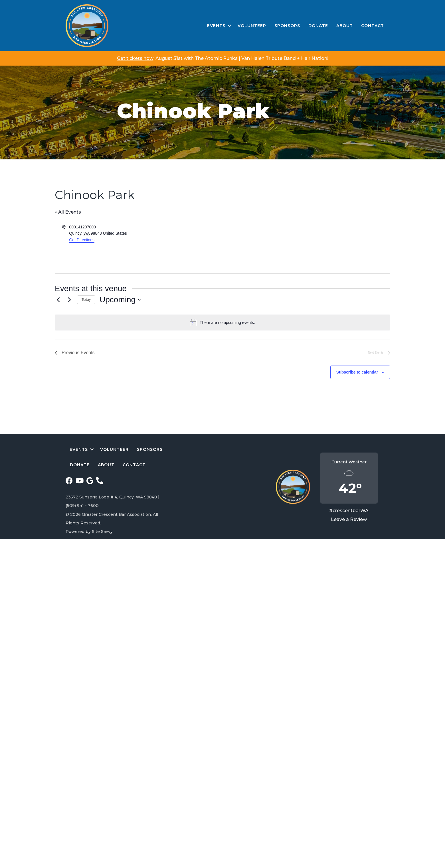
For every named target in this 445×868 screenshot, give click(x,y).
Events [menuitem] (216, 26)
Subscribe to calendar (357, 372)
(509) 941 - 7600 (82, 506)
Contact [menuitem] (373, 26)
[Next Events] (69, 300)
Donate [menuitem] (318, 26)
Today (86, 300)
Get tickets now (135, 58)
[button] (229, 26)
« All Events (68, 212)
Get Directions (82, 240)
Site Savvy (102, 532)
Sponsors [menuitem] (287, 26)
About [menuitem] (345, 26)
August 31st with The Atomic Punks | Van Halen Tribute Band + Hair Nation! (242, 58)
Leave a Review (349, 519)
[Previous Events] (58, 300)
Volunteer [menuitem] (252, 26)
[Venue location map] (306, 245)
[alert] (222, 323)
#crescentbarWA (349, 511)
